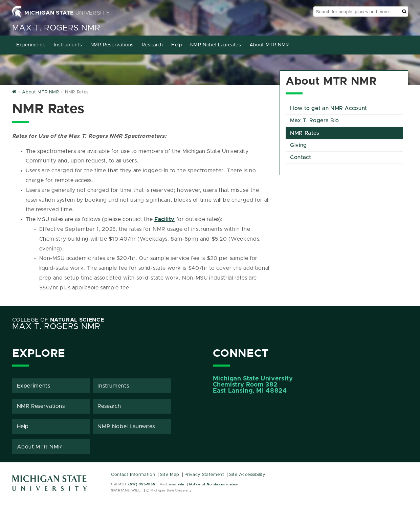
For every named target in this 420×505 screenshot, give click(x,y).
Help (177, 45)
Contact (301, 157)
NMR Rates (305, 133)
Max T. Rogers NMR (56, 28)
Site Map (170, 475)
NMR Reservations (112, 45)
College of (58, 320)
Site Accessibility (247, 475)
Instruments (68, 45)
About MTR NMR (269, 45)
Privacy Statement (204, 475)
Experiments (31, 45)
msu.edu (177, 484)
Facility (164, 219)
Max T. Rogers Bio (315, 120)
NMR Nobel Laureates (216, 45)
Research (152, 45)
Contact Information (133, 475)
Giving (299, 145)
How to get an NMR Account (329, 108)
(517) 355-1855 (142, 484)
